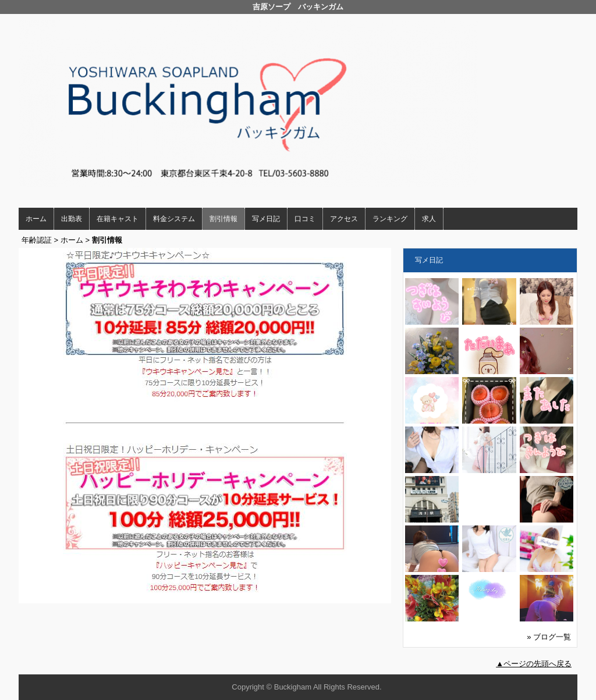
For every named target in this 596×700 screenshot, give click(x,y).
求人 (429, 219)
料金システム (174, 219)
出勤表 (72, 219)
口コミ (305, 219)
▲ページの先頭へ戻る (534, 664)
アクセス (344, 219)
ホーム (36, 219)
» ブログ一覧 (549, 637)
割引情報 (223, 219)
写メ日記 (266, 219)
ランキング (390, 219)
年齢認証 (37, 240)
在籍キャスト (118, 219)
